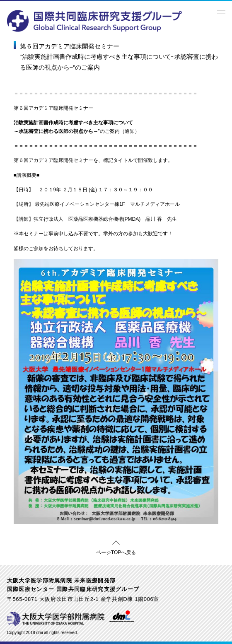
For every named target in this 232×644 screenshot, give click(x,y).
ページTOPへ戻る (116, 551)
